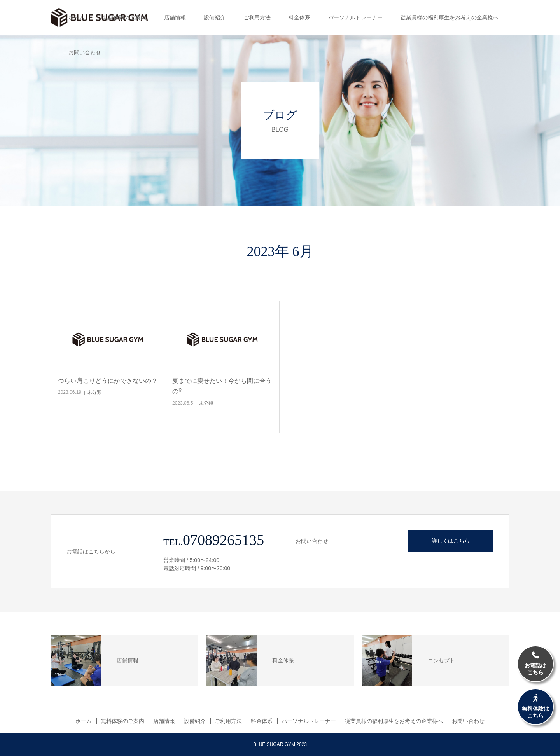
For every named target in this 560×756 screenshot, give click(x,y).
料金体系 (299, 17)
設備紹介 (215, 17)
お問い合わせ (85, 52)
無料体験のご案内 (124, 17)
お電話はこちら (535, 664)
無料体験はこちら (535, 706)
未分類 (94, 392)
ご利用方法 (257, 17)
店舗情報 (175, 17)
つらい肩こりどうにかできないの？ (108, 381)
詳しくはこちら (451, 541)
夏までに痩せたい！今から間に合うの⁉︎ (222, 386)
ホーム (77, 17)
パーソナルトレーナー (355, 17)
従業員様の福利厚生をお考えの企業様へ (450, 17)
